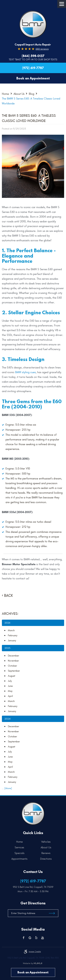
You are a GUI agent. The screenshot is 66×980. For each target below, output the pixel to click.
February (13, 635)
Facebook (24, 938)
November (13, 661)
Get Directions (33, 903)
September (14, 671)
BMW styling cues (25, 372)
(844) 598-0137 (33, 56)
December (13, 656)
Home (5, 94)
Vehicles (46, 842)
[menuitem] (20, 842)
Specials (19, 853)
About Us (19, 94)
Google (30, 938)
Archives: (10, 614)
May (10, 691)
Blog (32, 94)
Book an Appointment (33, 972)
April (10, 696)
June (10, 686)
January (12, 640)
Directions (46, 859)
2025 (7, 648)
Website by (32, 963)
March (11, 630)
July (10, 681)
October (12, 666)
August (11, 676)
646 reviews (42, 49)
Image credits (35, 952)
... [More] (7, 788)
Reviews (46, 853)
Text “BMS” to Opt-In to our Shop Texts (33, 60)
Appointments (19, 859)
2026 (7, 623)
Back (8, 596)
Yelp (36, 938)
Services (19, 848)
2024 (7, 719)
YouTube (43, 938)
